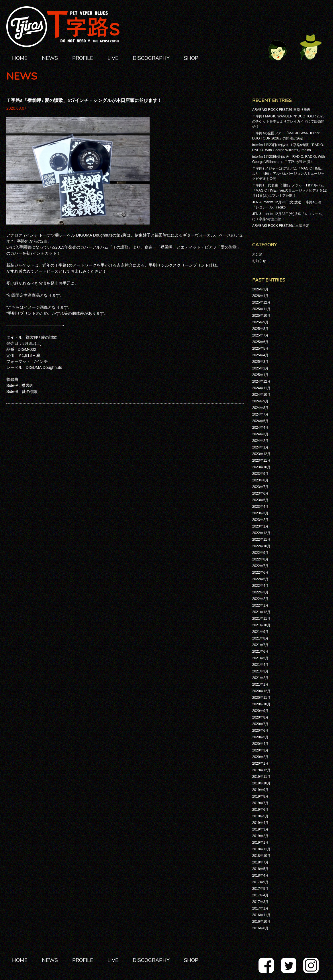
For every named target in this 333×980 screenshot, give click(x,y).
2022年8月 (260, 559)
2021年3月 (260, 671)
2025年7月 (260, 335)
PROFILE (83, 58)
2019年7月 (260, 803)
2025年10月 (261, 316)
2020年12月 (261, 691)
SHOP (191, 58)
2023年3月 (260, 513)
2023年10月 (261, 467)
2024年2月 (260, 441)
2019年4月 (260, 823)
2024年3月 (260, 434)
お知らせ (259, 261)
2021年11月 (261, 619)
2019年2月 (260, 836)
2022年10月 (261, 546)
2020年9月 (260, 711)
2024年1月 (260, 447)
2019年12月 (261, 770)
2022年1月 (260, 605)
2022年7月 (260, 566)
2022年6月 (260, 572)
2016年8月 (260, 928)
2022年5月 (260, 579)
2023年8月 (260, 480)
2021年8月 (260, 638)
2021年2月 (260, 678)
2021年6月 (260, 652)
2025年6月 (260, 342)
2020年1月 (260, 763)
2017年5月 (260, 889)
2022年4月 (260, 586)
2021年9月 (260, 632)
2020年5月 (260, 737)
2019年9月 (260, 790)
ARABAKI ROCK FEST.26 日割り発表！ (283, 110)
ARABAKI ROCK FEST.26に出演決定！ (282, 226)
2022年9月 (260, 553)
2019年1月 (260, 843)
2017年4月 (260, 895)
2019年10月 (261, 783)
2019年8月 (260, 796)
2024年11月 (261, 388)
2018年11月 (261, 849)
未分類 (257, 254)
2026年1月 (260, 296)
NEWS (50, 58)
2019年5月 (260, 816)
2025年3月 (260, 362)
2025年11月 (261, 309)
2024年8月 (260, 408)
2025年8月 (260, 329)
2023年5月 (260, 500)
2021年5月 (260, 658)
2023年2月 (260, 520)
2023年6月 (260, 493)
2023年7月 (260, 487)
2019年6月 (260, 810)
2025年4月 (260, 355)
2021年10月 (261, 625)
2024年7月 (260, 414)
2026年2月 (260, 289)
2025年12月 (261, 302)
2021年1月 (260, 684)
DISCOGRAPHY (151, 58)
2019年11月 (261, 777)
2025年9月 (260, 322)
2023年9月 (260, 474)
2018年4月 (260, 875)
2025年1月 (260, 375)
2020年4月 (260, 744)
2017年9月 (260, 882)
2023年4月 (260, 507)
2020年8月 (260, 717)
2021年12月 (261, 612)
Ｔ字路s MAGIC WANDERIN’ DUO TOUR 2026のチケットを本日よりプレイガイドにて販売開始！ (288, 121)
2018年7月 (260, 862)
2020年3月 (260, 750)
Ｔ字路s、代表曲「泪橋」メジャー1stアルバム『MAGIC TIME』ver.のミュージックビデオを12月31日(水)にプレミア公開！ (289, 190)
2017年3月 (260, 902)
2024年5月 (260, 421)
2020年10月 (261, 704)
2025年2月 (260, 368)
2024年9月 (260, 401)
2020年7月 (260, 724)
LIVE (113, 58)
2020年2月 (260, 757)
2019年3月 (260, 829)
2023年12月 (261, 454)
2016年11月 (261, 915)
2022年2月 (260, 599)
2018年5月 (260, 869)
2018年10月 (261, 856)
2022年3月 (260, 592)
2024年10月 (261, 395)
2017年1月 (260, 908)
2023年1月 (260, 526)
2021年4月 (260, 665)
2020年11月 (261, 698)
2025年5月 (260, 349)
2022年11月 (261, 540)
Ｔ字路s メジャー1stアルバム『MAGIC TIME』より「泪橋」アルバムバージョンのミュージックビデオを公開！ (288, 174)
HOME (20, 58)
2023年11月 (261, 461)
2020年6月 (260, 731)
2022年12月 (261, 533)
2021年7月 (260, 645)
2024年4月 (260, 428)
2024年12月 (261, 381)
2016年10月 (261, 922)
